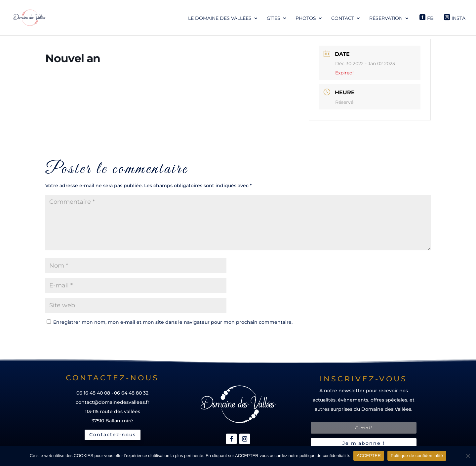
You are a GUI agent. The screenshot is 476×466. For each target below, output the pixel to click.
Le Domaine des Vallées (220, 19)
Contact (343, 19)
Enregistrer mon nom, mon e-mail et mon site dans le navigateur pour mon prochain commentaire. (173, 322)
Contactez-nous (113, 435)
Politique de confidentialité (417, 456)
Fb (430, 18)
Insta (458, 18)
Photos (306, 19)
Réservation (386, 19)
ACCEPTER (369, 456)
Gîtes (274, 19)
